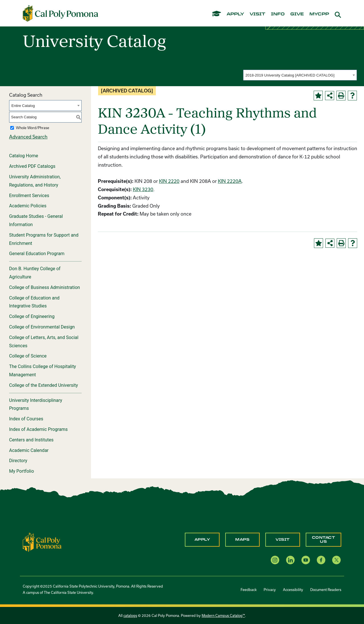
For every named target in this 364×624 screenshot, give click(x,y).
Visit (283, 540)
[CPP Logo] (42, 542)
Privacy (270, 590)
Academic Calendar (29, 450)
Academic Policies (28, 206)
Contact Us (324, 540)
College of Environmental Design (42, 327)
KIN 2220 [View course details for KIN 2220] (169, 181)
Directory (18, 461)
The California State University (68, 592)
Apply (202, 540)
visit (258, 14)
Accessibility (293, 590)
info (278, 14)
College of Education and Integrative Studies (34, 302)
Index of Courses (26, 419)
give (297, 14)
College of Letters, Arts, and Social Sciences (44, 342)
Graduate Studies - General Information (36, 220)
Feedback (249, 590)
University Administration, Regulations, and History (35, 181)
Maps (242, 540)
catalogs (130, 615)
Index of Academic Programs (38, 429)
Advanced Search (28, 137)
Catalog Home (24, 156)
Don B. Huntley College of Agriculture (35, 273)
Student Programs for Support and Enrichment (44, 239)
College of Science (28, 356)
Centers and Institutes (31, 440)
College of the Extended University (44, 385)
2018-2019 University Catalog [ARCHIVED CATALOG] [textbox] (290, 75)
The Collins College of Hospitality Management (43, 371)
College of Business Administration (45, 287)
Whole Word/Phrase (33, 128)
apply (235, 14)
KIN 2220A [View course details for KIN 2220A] (230, 181)
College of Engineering (32, 316)
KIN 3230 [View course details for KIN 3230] (143, 189)
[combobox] (300, 75)
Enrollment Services (29, 196)
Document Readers (326, 590)
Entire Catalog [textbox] (23, 106)
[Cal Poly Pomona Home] (60, 13)
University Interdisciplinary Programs (36, 404)
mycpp (319, 14)
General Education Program (37, 254)
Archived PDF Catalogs (32, 166)
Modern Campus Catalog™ (223, 615)
